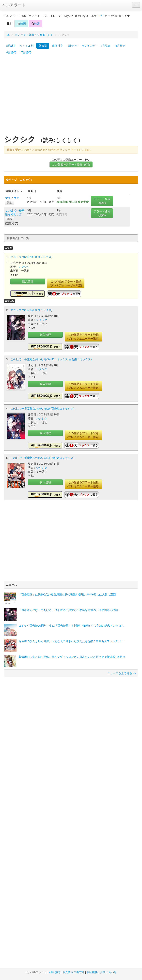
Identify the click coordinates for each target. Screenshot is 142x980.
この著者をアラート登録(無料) (71, 164)
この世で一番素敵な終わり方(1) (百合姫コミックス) (42, 458)
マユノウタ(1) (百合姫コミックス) (31, 310)
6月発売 (11, 52)
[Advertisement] (37, 97)
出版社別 (58, 46)
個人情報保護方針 (73, 972)
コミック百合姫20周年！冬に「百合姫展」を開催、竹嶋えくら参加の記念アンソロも (71, 626)
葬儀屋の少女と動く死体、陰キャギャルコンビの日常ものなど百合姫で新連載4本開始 (72, 657)
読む (10, 203)
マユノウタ (12, 198)
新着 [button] (72, 46)
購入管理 (28, 281)
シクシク (24, 267)
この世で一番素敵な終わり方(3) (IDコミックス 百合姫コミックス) (51, 359)
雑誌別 (10, 46)
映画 (22, 24)
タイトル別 (27, 46)
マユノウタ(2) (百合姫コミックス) (31, 257)
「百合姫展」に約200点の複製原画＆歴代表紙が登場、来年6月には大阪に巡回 (67, 595)
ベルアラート (14, 5)
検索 (35, 24)
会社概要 (92, 972)
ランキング (89, 46)
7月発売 (26, 52)
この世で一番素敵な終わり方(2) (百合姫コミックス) (42, 409)
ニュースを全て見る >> (122, 673)
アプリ (101, 16)
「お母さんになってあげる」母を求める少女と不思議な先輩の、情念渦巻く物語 (68, 610)
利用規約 (54, 972)
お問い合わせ (108, 972)
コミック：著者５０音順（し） (34, 35)
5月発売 (121, 46)
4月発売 (106, 46)
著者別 (43, 46)
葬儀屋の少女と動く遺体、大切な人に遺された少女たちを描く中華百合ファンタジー (71, 641)
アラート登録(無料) (102, 201)
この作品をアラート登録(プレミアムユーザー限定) (66, 283)
